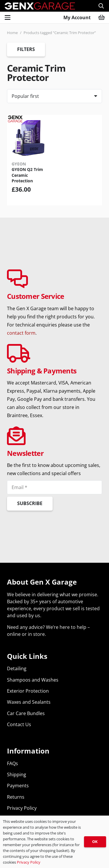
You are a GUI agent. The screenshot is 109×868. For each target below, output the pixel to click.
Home (12, 33)
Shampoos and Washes (33, 680)
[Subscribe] (30, 504)
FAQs (12, 763)
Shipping (17, 775)
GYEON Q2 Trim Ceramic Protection (27, 175)
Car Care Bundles (26, 713)
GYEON (19, 164)
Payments (18, 786)
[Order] (54, 96)
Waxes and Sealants (29, 702)
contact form (21, 333)
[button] (101, 6)
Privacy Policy (22, 808)
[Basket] (102, 17)
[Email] (54, 487)
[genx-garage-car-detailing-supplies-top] (40, 6)
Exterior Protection (28, 691)
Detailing (17, 668)
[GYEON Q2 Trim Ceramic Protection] (29, 137)
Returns (16, 797)
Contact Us (19, 724)
